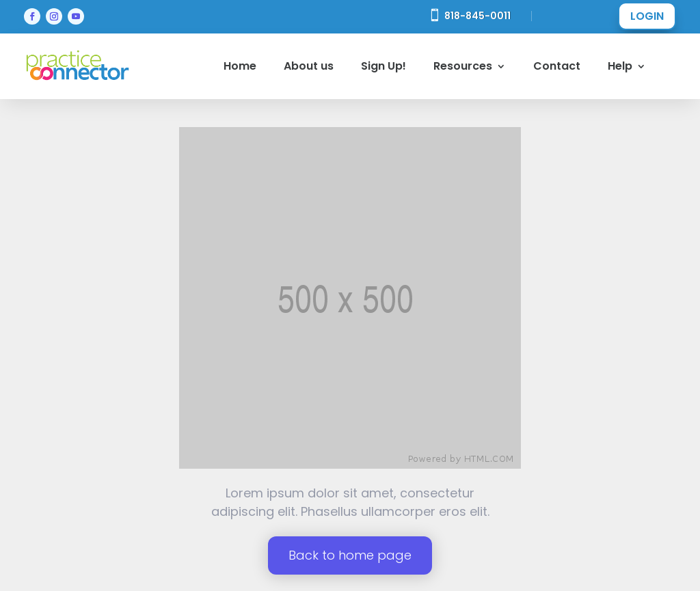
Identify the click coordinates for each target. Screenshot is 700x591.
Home (240, 66)
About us (309, 66)
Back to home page (350, 555)
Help (620, 66)
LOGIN (647, 16)
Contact (557, 66)
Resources (463, 66)
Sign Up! (383, 66)
